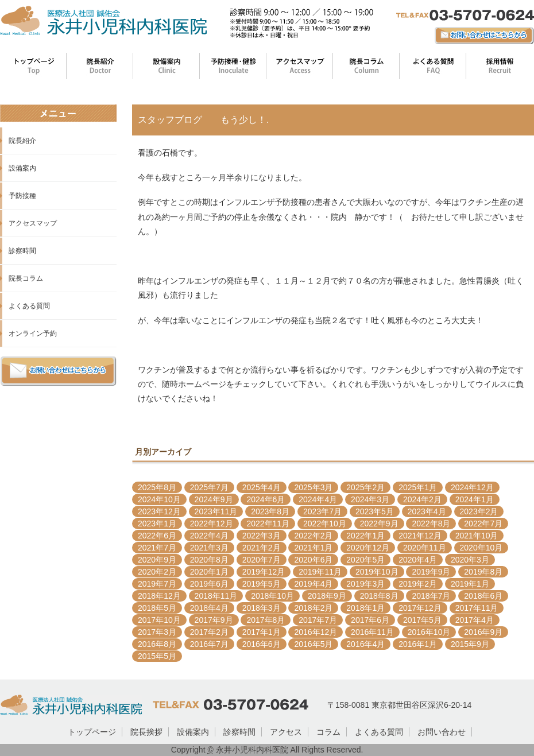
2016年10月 (429, 632)
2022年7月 (483, 524)
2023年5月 (375, 511)
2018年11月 (216, 596)
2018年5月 (157, 608)
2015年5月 (157, 656)
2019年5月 (262, 584)
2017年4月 (475, 620)
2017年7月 (318, 620)
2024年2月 (422, 499)
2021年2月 (262, 548)
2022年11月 (268, 524)
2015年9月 (470, 644)
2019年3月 (365, 584)
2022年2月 (313, 536)
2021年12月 (420, 536)
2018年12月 (159, 596)
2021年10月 (477, 536)
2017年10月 (159, 620)
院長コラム (26, 278)
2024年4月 (318, 499)
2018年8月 (379, 596)
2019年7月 (157, 584)
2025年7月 (209, 487)
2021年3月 (209, 548)
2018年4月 (209, 608)
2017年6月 (370, 620)
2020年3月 (470, 560)
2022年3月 (262, 536)
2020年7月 (262, 560)
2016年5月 (313, 644)
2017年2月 (209, 632)
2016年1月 (418, 644)
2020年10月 (481, 548)
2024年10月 (159, 499)
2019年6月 (209, 584)
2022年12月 (212, 524)
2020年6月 (313, 560)
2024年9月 (214, 499)
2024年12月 (472, 487)
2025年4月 (262, 487)
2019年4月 (313, 584)
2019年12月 (264, 572)
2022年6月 (157, 536)
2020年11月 (425, 548)
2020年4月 (418, 560)
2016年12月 (316, 632)
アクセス (286, 732)
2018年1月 (365, 608)
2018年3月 (262, 608)
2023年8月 (270, 511)
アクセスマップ (33, 223)
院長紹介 (22, 141)
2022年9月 (379, 524)
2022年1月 (365, 536)
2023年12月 (159, 511)
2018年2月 (313, 608)
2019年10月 (377, 572)
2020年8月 (209, 560)
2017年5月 (422, 620)
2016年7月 (209, 644)
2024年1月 (475, 499)
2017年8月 (266, 620)
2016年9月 (483, 632)
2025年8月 (157, 487)
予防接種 (22, 196)
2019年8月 (483, 572)
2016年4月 (365, 644)
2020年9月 (157, 560)
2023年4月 (427, 511)
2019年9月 (431, 572)
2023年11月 (216, 511)
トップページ (92, 732)
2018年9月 (327, 596)
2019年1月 (470, 584)
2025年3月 (313, 487)
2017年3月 (157, 632)
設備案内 (22, 168)
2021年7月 (157, 548)
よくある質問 (29, 306)
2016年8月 (157, 644)
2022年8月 (431, 524)
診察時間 (22, 251)
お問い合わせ (442, 732)
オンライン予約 (33, 334)
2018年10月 (272, 596)
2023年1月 (157, 524)
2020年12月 (368, 548)
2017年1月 (262, 632)
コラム (328, 732)
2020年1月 (209, 572)
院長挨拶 (146, 732)
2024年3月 (370, 499)
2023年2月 (479, 511)
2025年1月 (418, 487)
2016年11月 (372, 632)
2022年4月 (209, 536)
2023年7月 (322, 511)
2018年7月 (431, 596)
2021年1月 (313, 548)
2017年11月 (477, 608)
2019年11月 (320, 572)
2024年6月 (266, 499)
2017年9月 (214, 620)
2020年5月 (365, 560)
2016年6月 (262, 644)
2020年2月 (157, 572)
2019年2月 (418, 584)
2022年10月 (325, 524)
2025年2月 (365, 487)
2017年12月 (420, 608)
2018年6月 (483, 596)
